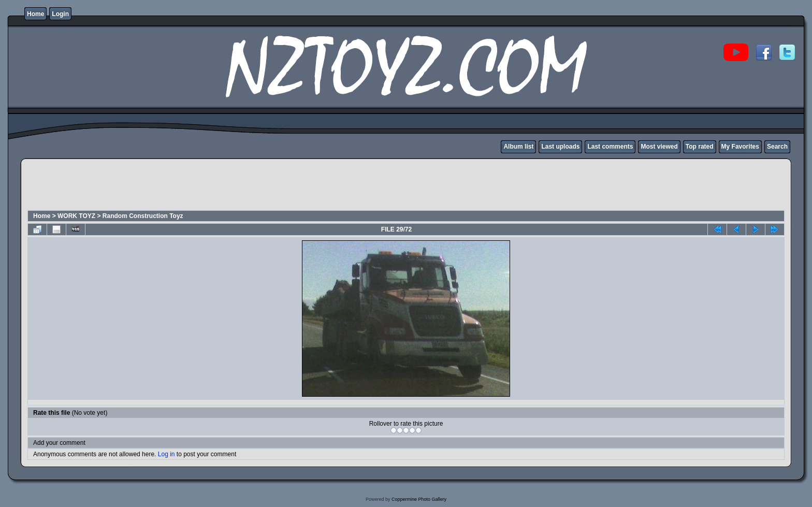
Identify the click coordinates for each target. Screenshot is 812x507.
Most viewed (659, 147)
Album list (518, 147)
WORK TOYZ (76, 216)
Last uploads (560, 147)
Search (777, 147)
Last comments (610, 147)
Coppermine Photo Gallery (419, 499)
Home (35, 14)
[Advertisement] (215, 186)
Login (60, 14)
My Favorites (740, 147)
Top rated (700, 147)
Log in (166, 454)
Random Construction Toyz (143, 216)
